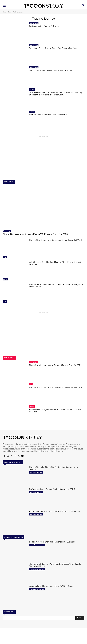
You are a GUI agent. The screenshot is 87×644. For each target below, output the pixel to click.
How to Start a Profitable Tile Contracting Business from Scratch (53, 468)
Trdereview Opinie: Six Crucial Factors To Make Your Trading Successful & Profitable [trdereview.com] (56, 94)
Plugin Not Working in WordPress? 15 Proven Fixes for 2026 (35, 234)
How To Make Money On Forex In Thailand (48, 115)
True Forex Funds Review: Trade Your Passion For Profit (53, 48)
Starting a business (36, 472)
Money (32, 89)
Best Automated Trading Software (44, 26)
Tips (5, 257)
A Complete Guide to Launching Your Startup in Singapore (54, 511)
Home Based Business (37, 545)
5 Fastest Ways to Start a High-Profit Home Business (52, 542)
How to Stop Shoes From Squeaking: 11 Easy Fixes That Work (56, 240)
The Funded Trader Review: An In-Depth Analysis (50, 70)
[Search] (80, 618)
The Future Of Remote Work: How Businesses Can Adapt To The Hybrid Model (55, 565)
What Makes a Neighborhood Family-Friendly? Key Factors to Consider (56, 263)
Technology (7, 231)
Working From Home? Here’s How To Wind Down (51, 586)
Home (5, 12)
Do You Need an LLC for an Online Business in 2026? (52, 489)
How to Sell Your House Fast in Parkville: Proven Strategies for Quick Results (56, 286)
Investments (34, 23)
